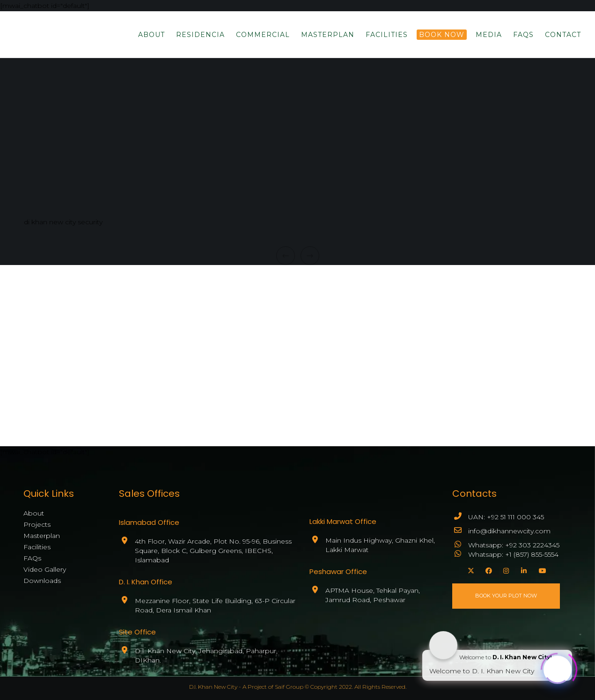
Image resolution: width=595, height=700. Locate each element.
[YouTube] (541, 569)
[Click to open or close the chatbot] (558, 667)
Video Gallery (45, 569)
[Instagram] (505, 569)
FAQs (32, 558)
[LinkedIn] (523, 569)
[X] (470, 569)
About (34, 513)
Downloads (42, 581)
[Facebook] (487, 569)
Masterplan (42, 536)
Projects (37, 524)
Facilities (37, 547)
